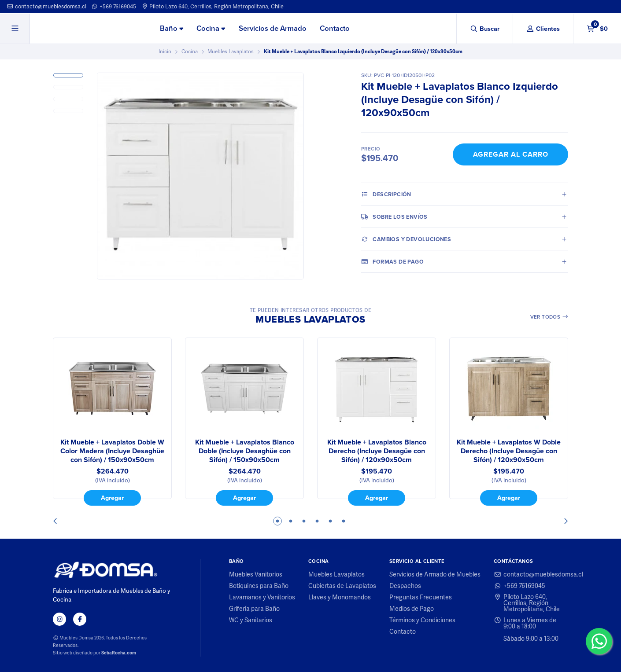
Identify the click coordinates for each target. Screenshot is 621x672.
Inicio (165, 51)
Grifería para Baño (254, 609)
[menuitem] (172, 29)
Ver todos (549, 317)
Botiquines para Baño (259, 586)
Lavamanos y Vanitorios (262, 597)
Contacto (335, 28)
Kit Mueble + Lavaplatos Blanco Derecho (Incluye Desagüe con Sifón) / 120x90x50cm (377, 451)
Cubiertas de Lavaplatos (342, 586)
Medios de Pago (412, 609)
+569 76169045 (114, 6)
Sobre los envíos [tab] (394, 217)
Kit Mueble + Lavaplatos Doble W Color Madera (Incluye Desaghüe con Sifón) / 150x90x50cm (112, 451)
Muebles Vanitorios (256, 574)
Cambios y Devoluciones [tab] (406, 239)
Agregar (112, 498)
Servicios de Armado (273, 28)
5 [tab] (330, 521)
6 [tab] (344, 521)
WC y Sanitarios (251, 620)
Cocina (211, 28)
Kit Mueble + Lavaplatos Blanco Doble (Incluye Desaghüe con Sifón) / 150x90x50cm (245, 451)
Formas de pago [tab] (392, 261)
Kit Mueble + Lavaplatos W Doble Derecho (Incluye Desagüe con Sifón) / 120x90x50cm (509, 451)
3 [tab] (304, 521)
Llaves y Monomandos (340, 597)
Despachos (405, 586)
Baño (172, 28)
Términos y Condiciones (422, 620)
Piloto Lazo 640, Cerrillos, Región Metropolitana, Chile (213, 6)
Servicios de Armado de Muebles (435, 574)
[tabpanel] (112, 422)
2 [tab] (291, 521)
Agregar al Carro (511, 154)
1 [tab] (277, 521)
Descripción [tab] (386, 194)
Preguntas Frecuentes (421, 597)
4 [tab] (317, 521)
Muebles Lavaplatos (231, 51)
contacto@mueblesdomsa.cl (46, 6)
